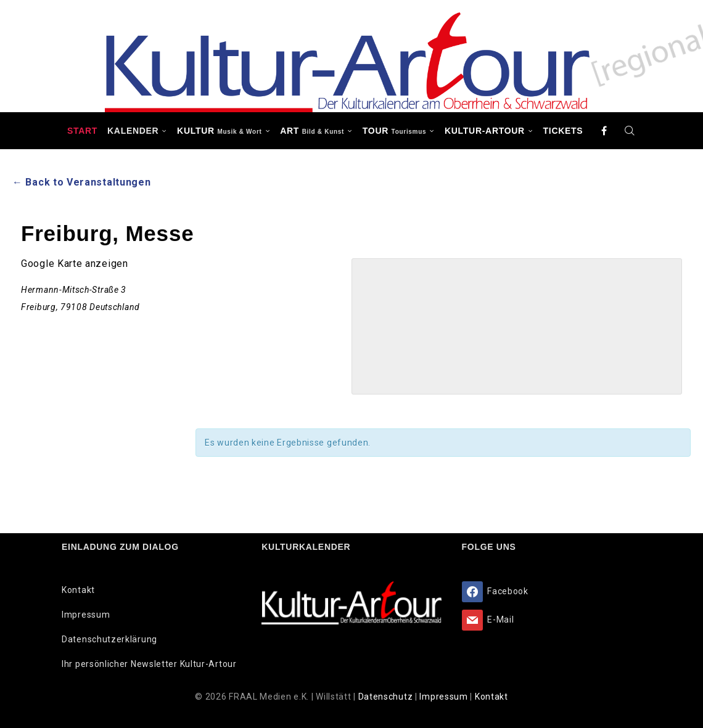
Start (82, 131)
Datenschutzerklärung (109, 639)
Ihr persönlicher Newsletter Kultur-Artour (149, 664)
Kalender (133, 131)
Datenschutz (387, 697)
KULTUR (219, 131)
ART (312, 131)
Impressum (86, 615)
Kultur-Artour (485, 131)
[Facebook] (604, 131)
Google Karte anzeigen (75, 264)
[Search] (630, 131)
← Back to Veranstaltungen (82, 182)
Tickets (563, 131)
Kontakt (78, 590)
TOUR (395, 131)
